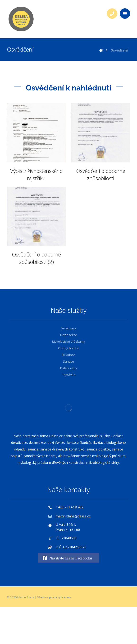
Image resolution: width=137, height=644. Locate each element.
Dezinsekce (69, 335)
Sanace (68, 361)
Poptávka (68, 375)
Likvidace (68, 355)
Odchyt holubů (69, 348)
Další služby (69, 368)
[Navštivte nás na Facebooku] (68, 558)
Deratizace (68, 328)
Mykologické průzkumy (69, 341)
